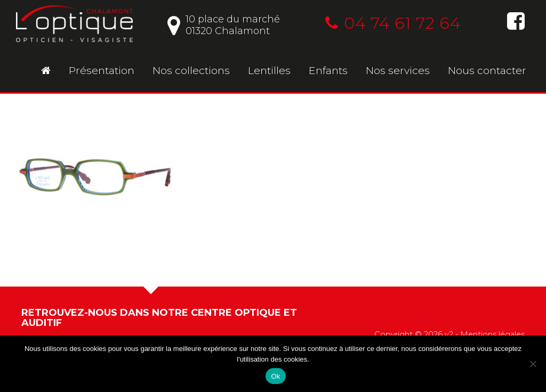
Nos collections (191, 70)
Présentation (102, 70)
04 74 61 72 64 (393, 23)
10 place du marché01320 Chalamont (224, 25)
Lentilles (269, 70)
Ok (275, 376)
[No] (533, 364)
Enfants (328, 70)
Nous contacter (487, 70)
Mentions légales (492, 334)
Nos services (398, 70)
